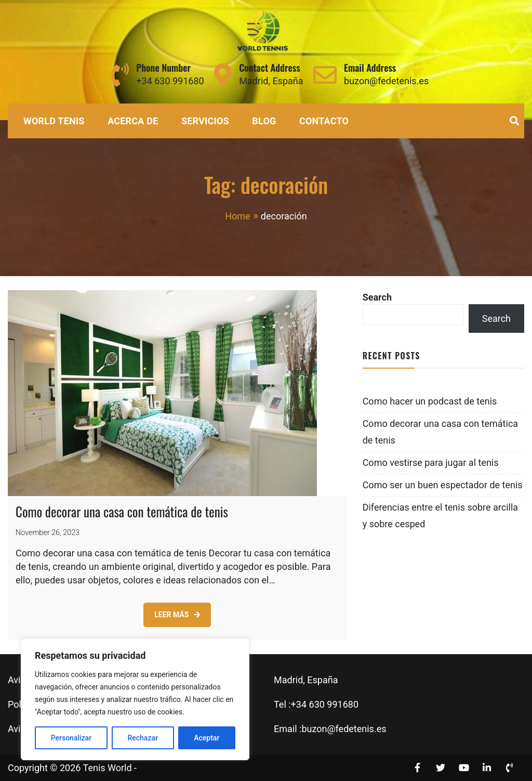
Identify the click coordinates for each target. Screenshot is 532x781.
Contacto (324, 121)
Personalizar (71, 738)
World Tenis (54, 121)
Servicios (205, 121)
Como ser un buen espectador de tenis (443, 485)
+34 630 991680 (170, 81)
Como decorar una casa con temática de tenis (122, 511)
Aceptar (207, 738)
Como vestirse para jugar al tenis (431, 463)
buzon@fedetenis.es (386, 81)
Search (377, 297)
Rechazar (142, 738)
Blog (264, 121)
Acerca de (133, 121)
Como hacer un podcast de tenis (430, 401)
